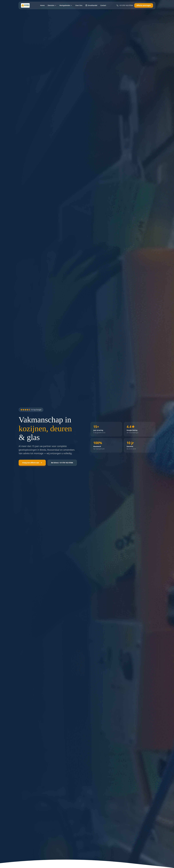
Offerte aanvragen (144, 5)
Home (42, 5)
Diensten (52, 5)
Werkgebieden (66, 5)
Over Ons (79, 5)
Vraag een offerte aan (32, 463)
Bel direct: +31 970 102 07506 (62, 463)
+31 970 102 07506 (125, 5)
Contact (103, 5)
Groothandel (91, 5)
